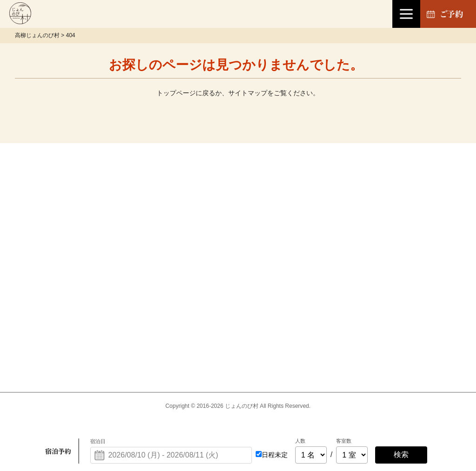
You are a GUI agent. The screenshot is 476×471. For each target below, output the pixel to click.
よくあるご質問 (313, 317)
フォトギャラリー (409, 282)
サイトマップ (248, 93)
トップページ (176, 93)
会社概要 (394, 247)
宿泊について (218, 212)
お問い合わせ (402, 177)
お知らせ (302, 212)
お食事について (221, 282)
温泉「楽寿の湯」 (225, 177)
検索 (401, 455)
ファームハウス (221, 247)
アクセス (302, 247)
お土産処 (302, 177)
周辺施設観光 (310, 282)
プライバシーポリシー (416, 212)
